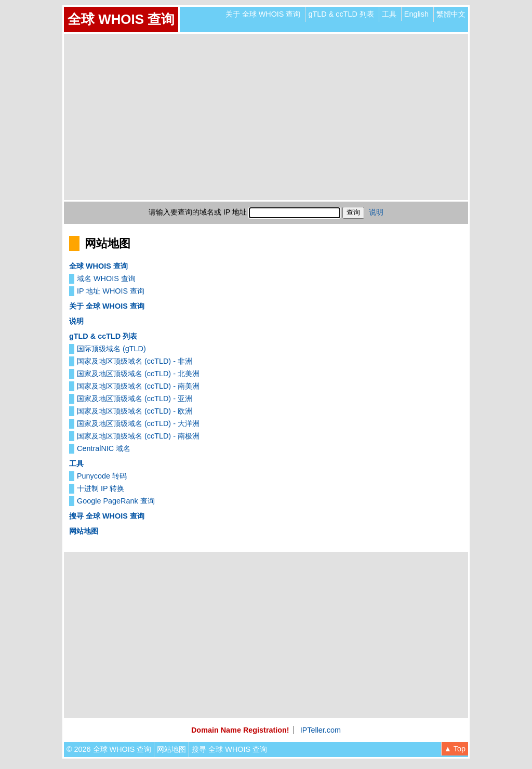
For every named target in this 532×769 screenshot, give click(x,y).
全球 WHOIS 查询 (121, 19)
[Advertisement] (266, 117)
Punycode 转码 (102, 476)
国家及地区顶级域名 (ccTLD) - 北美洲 (138, 374)
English (416, 14)
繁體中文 (451, 14)
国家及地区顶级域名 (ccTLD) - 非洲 (135, 361)
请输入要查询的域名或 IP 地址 (198, 212)
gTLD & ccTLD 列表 (341, 14)
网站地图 (84, 531)
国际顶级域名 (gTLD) (111, 349)
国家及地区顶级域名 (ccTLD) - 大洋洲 (138, 423)
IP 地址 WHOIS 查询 (111, 291)
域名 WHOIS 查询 (106, 279)
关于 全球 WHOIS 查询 (263, 14)
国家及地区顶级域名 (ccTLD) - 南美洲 (138, 386)
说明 (376, 212)
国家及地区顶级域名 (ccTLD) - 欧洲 (135, 411)
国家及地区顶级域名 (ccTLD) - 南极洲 (138, 436)
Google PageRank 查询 (116, 501)
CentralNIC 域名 (104, 448)
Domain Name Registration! (240, 730)
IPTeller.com (321, 730)
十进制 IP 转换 (101, 488)
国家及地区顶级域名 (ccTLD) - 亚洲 (135, 399)
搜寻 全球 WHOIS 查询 (107, 516)
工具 (389, 14)
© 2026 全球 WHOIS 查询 (109, 749)
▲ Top (455, 749)
